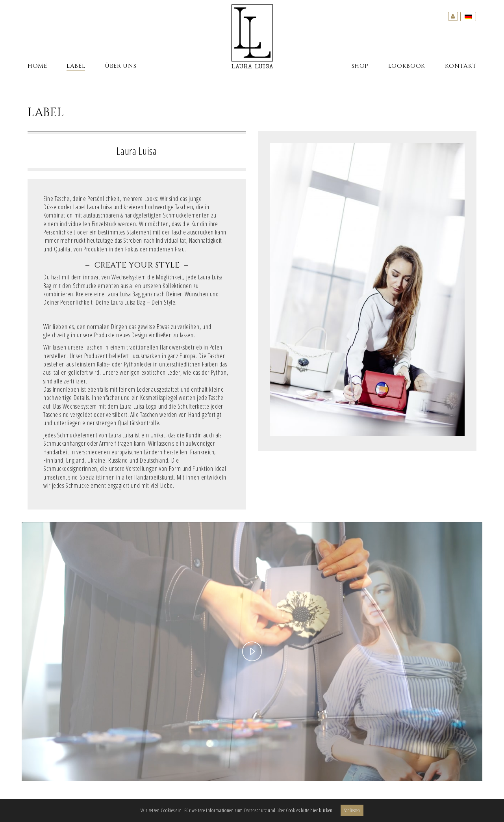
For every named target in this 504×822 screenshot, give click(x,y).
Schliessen (352, 810)
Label (76, 66)
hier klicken (321, 810)
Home (37, 66)
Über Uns (120, 66)
